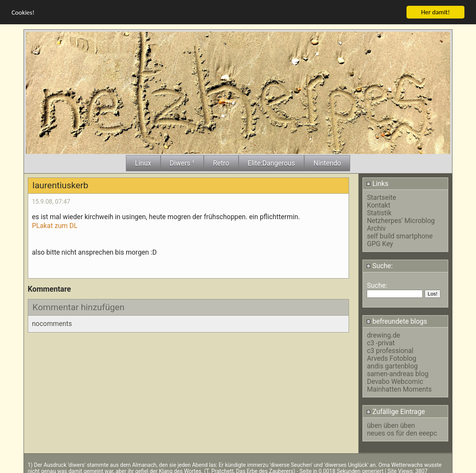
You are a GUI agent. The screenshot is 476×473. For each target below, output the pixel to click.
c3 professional (390, 350)
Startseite (381, 196)
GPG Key (380, 243)
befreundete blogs (397, 320)
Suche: (379, 265)
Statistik (379, 212)
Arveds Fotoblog (391, 357)
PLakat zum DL (55, 225)
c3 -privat (381, 342)
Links (377, 182)
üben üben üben (391, 424)
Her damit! (436, 11)
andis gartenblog (392, 365)
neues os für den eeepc (402, 432)
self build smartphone (400, 235)
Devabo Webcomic (395, 380)
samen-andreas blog (397, 373)
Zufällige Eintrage (396, 410)
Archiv (376, 227)
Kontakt (379, 204)
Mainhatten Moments (399, 388)
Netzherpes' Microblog (401, 220)
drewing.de (383, 334)
